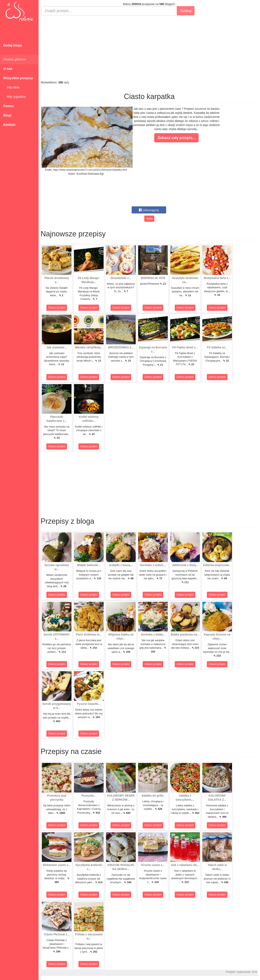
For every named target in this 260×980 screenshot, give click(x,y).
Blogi (7, 115)
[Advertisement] (149, 48)
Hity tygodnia (14, 97)
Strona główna (14, 59)
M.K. (255, 972)
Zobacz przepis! (57, 308)
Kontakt (9, 125)
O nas (8, 69)
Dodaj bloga (13, 45)
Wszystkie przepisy (18, 78)
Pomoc (9, 106)
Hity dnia (11, 87)
